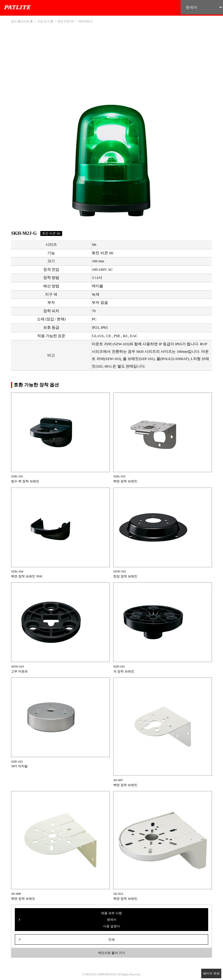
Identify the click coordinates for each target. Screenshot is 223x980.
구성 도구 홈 (45, 21)
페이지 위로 (211, 973)
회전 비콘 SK (66, 21)
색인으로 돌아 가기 (111, 953)
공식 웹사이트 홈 (22, 21)
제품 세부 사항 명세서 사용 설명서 (111, 920)
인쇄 (111, 939)
